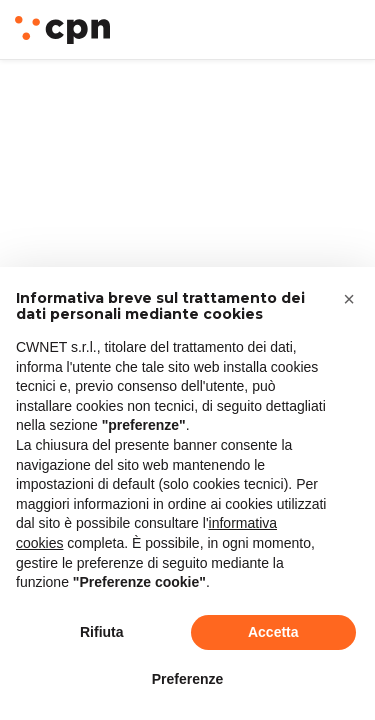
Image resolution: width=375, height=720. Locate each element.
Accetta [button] (273, 632)
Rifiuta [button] (102, 632)
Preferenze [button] (188, 679)
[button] (349, 299)
